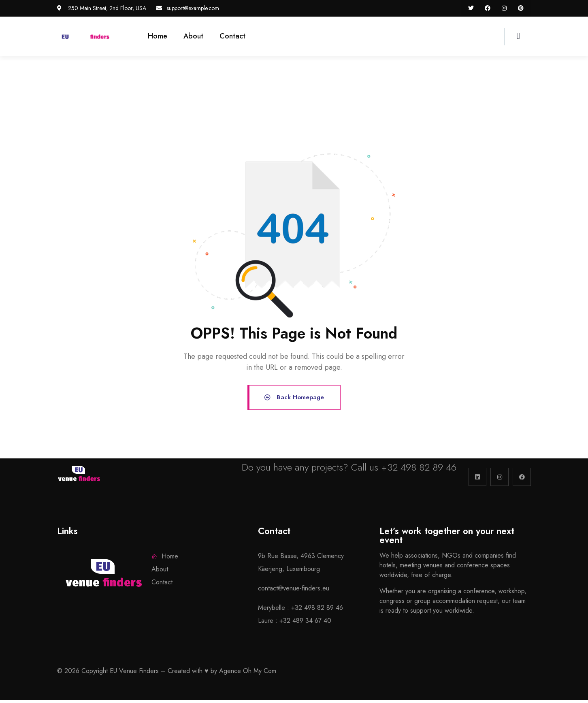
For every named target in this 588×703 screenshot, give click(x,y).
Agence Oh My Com (248, 674)
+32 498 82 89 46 (419, 470)
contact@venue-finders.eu (294, 591)
